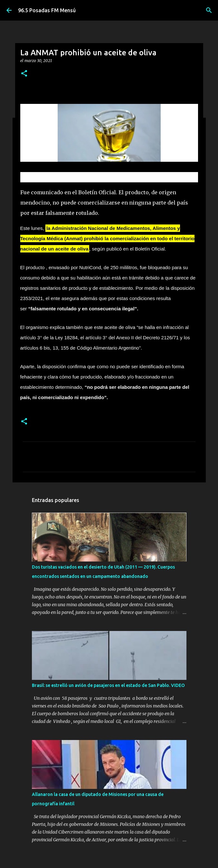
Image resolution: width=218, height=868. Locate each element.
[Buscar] (209, 10)
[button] (24, 74)
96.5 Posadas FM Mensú (47, 10)
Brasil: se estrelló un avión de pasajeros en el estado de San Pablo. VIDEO (108, 685)
